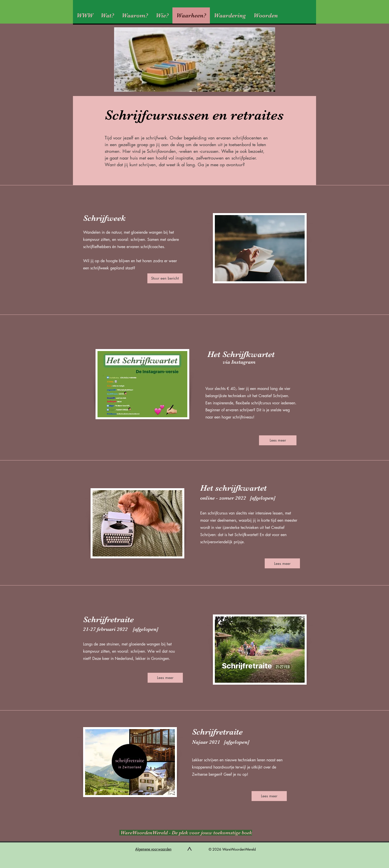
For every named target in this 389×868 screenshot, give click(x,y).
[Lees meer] (278, 440)
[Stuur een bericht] (165, 278)
